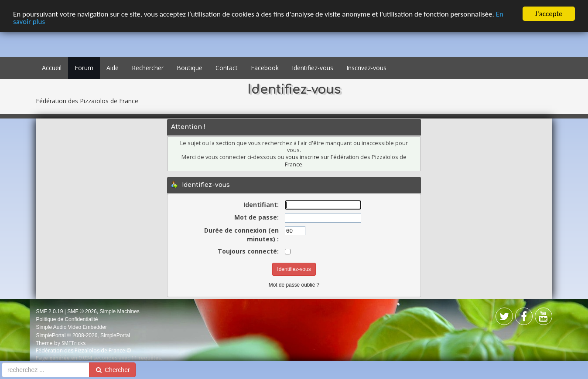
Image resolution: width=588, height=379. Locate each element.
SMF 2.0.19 (49, 311)
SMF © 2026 (82, 311)
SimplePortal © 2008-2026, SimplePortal (83, 335)
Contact (227, 68)
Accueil (52, 68)
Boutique (190, 68)
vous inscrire (303, 157)
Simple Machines (119, 311)
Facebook (265, 68)
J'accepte (549, 14)
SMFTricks (73, 343)
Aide (113, 68)
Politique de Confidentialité (67, 319)
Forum (84, 68)
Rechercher (148, 68)
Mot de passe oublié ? (294, 285)
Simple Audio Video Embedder (71, 327)
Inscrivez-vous (366, 68)
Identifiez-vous (313, 68)
